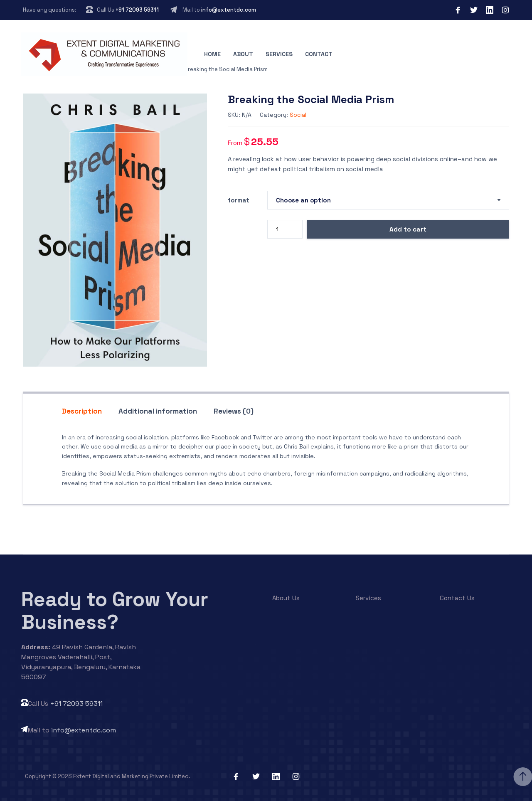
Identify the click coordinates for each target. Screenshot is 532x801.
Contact (319, 54)
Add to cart (408, 229)
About (243, 54)
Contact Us (457, 598)
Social (298, 115)
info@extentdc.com (229, 10)
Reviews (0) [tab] (234, 411)
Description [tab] (82, 411)
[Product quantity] (285, 229)
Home (212, 54)
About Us (286, 598)
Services (279, 54)
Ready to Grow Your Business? (115, 611)
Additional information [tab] (158, 411)
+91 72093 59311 (137, 10)
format (239, 200)
